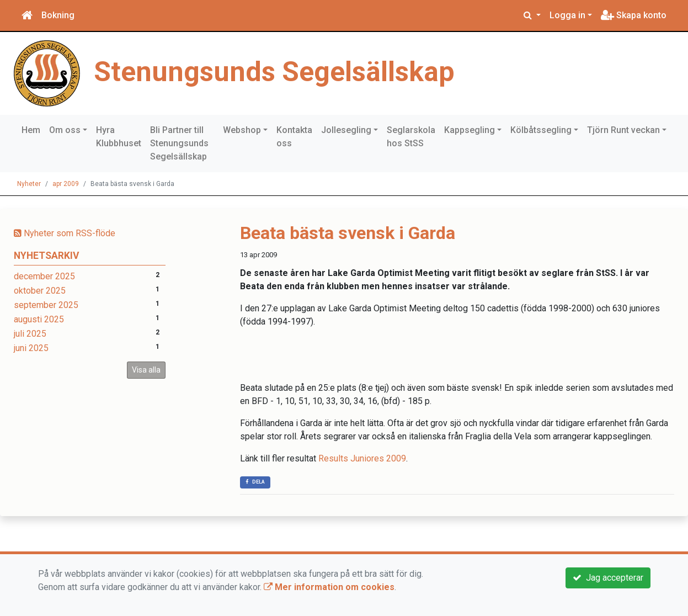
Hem (31, 130)
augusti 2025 (39, 319)
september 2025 (46, 305)
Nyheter (29, 184)
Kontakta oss (294, 137)
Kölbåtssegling (541, 130)
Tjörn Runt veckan (623, 130)
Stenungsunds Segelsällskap (274, 72)
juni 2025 (31, 348)
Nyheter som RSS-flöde (65, 233)
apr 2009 (66, 184)
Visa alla (146, 370)
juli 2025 (30, 334)
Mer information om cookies (329, 587)
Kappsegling (470, 130)
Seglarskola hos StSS (411, 137)
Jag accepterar (608, 578)
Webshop (242, 130)
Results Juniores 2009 (362, 458)
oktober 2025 (40, 291)
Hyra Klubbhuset (119, 137)
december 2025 (44, 276)
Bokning (58, 15)
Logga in (567, 15)
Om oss (65, 130)
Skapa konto (634, 15)
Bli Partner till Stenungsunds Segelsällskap (179, 143)
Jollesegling (346, 130)
